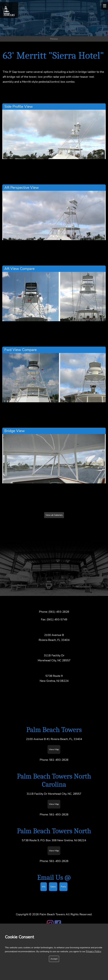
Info (44, 887)
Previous (54, 39)
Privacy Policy (94, 951)
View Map (54, 749)
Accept (54, 959)
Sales (53, 887)
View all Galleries (54, 515)
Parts (63, 887)
